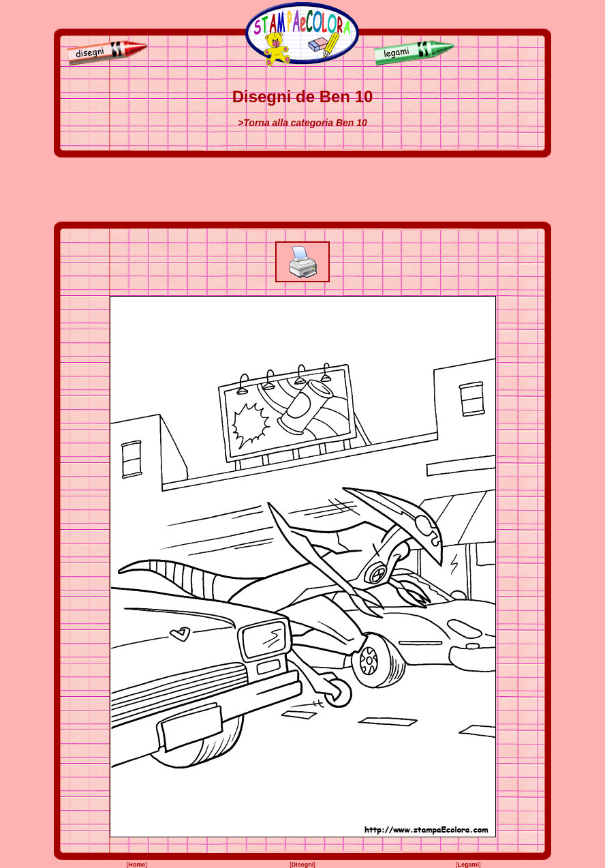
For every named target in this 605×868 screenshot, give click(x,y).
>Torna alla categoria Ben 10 (302, 123)
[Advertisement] (302, 190)
